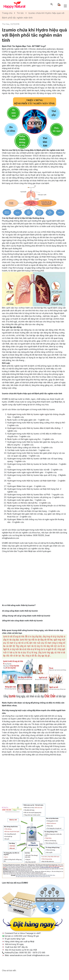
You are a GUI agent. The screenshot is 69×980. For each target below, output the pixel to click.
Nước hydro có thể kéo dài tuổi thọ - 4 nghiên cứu (29, 503)
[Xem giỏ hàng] (59, 4)
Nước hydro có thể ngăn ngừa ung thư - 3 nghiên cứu (31, 439)
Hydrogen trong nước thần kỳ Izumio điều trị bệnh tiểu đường (34, 428)
